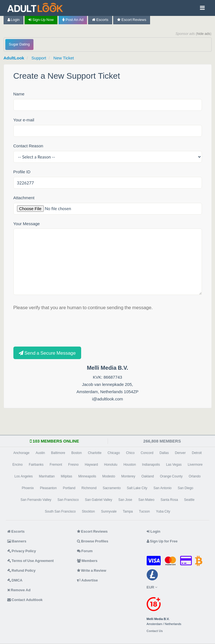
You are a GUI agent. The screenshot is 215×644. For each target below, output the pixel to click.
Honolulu (111, 465)
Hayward (91, 465)
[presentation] (56, 328)
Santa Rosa (169, 500)
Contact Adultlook (25, 600)
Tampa (128, 511)
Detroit (197, 453)
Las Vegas (174, 465)
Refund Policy (21, 570)
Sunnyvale (109, 511)
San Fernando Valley (36, 500)
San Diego (185, 488)
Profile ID (22, 172)
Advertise (87, 580)
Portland (69, 488)
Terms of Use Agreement (31, 561)
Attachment (24, 198)
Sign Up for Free (162, 541)
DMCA (15, 580)
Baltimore (58, 453)
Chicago (114, 453)
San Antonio (162, 488)
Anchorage (21, 453)
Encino (17, 465)
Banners (17, 541)
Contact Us (155, 631)
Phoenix (28, 488)
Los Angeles (24, 476)
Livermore (195, 465)
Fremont (56, 465)
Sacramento (112, 488)
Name (19, 94)
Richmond (89, 488)
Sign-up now (41, 20)
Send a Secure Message (47, 353)
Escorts (100, 20)
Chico (130, 453)
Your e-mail (24, 120)
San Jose (125, 500)
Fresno (73, 465)
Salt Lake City (137, 488)
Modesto (109, 476)
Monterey (128, 476)
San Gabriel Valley (98, 500)
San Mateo (146, 500)
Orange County (171, 476)
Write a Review (92, 570)
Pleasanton (48, 488)
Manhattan (47, 476)
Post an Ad (73, 20)
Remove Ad (19, 590)
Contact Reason (28, 146)
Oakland (148, 476)
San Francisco (68, 500)
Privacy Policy (22, 551)
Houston (130, 465)
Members (87, 561)
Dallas (164, 453)
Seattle (189, 500)
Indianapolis (151, 465)
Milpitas (67, 476)
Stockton (89, 511)
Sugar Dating (19, 44)
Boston (77, 453)
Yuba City (163, 511)
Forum (85, 551)
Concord (147, 453)
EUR (152, 587)
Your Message (27, 224)
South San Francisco (60, 511)
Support (39, 58)
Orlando (195, 476)
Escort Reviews (132, 20)
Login (14, 20)
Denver (180, 453)
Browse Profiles (93, 541)
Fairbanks (36, 465)
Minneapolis (87, 476)
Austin (40, 453)
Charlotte (95, 453)
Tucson (144, 511)
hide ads (204, 34)
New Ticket (64, 58)
